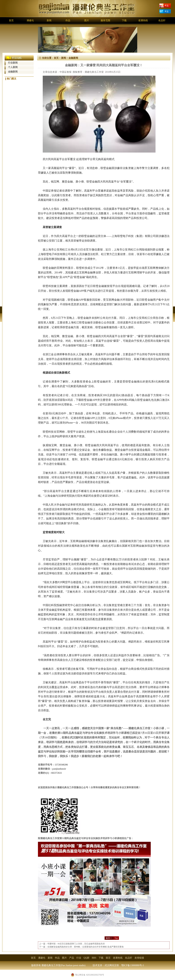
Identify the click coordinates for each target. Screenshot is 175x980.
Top (116, 938)
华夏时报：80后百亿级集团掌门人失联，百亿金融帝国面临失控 (76, 944)
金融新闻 (13, 72)
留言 (108, 958)
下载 (124, 20)
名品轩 (162, 20)
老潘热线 (143, 20)
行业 (79, 958)
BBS (94, 958)
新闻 (49, 20)
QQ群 (86, 958)
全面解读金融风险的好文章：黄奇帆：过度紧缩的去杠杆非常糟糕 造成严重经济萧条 (86, 947)
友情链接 (139, 958)
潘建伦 (30, 20)
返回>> (109, 938)
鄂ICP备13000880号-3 (133, 965)
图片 (87, 20)
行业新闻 (13, 63)
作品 (68, 20)
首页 (11, 20)
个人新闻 (13, 67)
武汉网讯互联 (112, 965)
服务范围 (105, 20)
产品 (72, 958)
